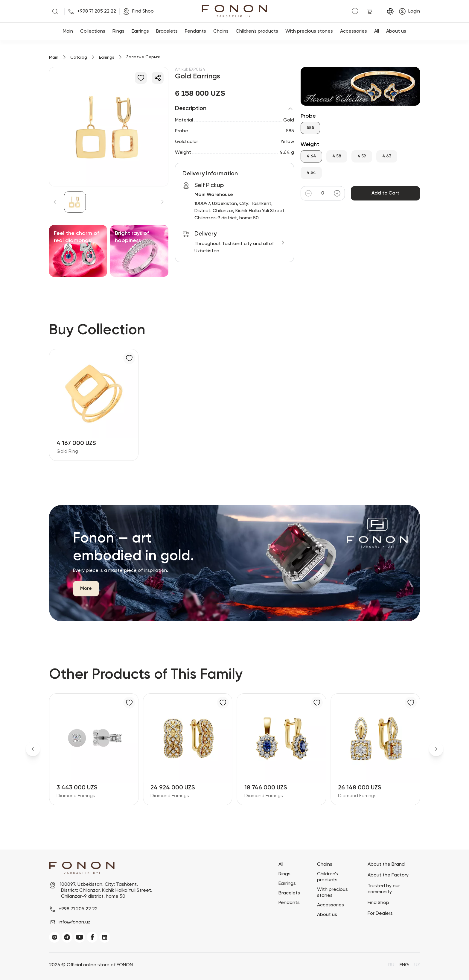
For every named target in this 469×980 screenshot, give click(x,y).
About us (396, 31)
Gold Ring (67, 452)
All (377, 31)
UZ (417, 965)
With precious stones (309, 31)
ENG (404, 965)
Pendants (195, 31)
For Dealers (380, 914)
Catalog (79, 57)
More (86, 589)
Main (68, 31)
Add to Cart (385, 193)
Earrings (140, 31)
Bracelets (167, 31)
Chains (221, 31)
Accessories (354, 31)
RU (391, 965)
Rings (118, 31)
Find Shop (378, 903)
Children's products (257, 31)
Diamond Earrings (76, 796)
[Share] (158, 78)
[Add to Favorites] (141, 78)
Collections (93, 31)
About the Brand (386, 864)
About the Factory (388, 875)
